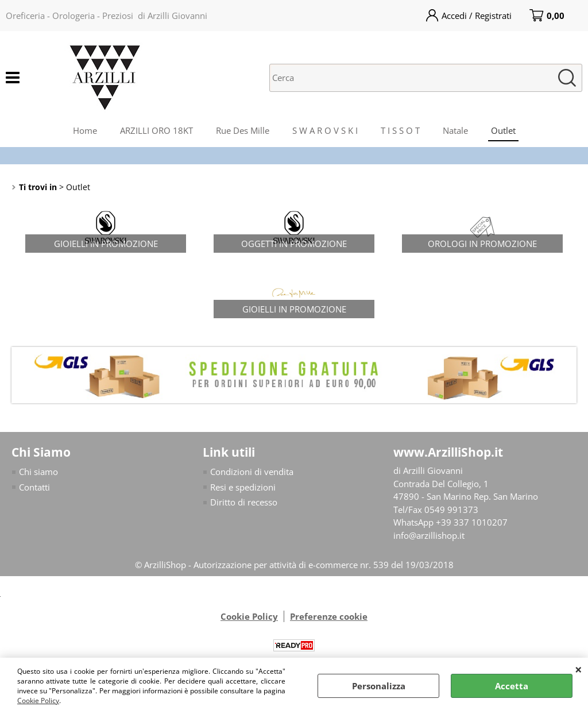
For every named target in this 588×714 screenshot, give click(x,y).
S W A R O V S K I (325, 130)
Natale (455, 130)
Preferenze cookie (329, 616)
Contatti (34, 487)
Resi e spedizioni (243, 487)
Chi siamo (38, 472)
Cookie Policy (38, 701)
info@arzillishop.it (429, 535)
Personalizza (379, 686)
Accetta (512, 686)
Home (85, 130)
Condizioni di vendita (252, 472)
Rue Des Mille (243, 130)
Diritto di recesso (244, 502)
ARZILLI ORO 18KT (156, 130)
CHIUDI (579, 669)
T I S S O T (400, 130)
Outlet (503, 130)
